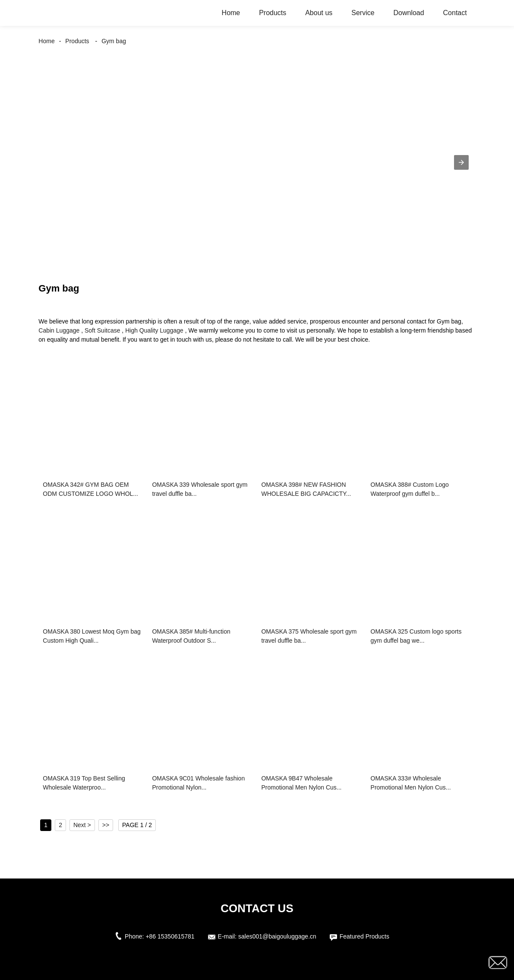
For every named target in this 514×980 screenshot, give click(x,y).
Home (231, 13)
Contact (455, 13)
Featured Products (364, 936)
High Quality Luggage (154, 330)
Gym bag (114, 41)
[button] (461, 162)
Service (363, 13)
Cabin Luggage (59, 330)
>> (106, 825)
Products (273, 13)
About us (319, 13)
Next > (82, 825)
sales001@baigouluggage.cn (277, 936)
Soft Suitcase (102, 330)
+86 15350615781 (170, 936)
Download (408, 13)
